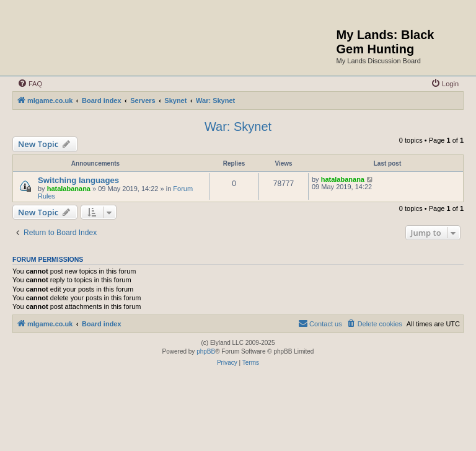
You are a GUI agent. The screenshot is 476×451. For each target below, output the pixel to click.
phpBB (206, 351)
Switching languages (78, 180)
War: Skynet (238, 127)
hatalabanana (69, 189)
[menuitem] (30, 84)
